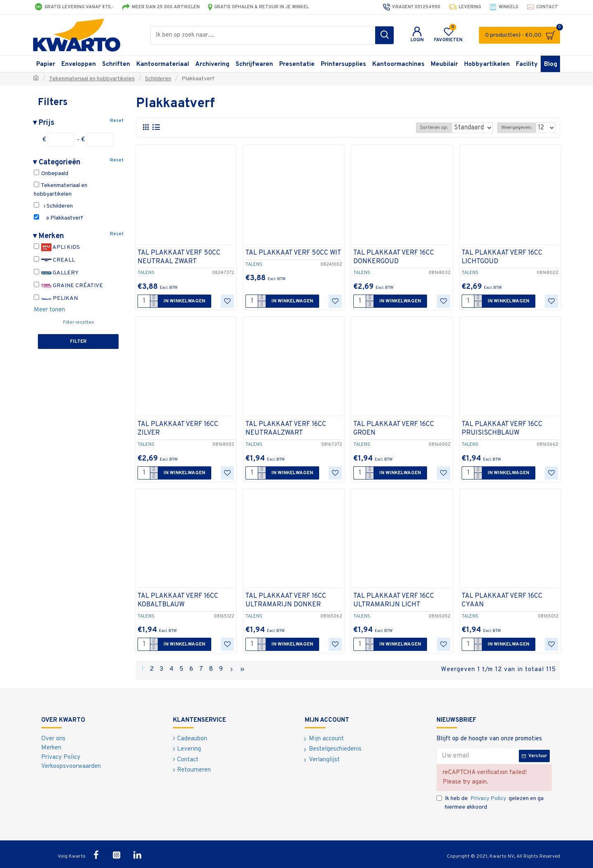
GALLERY (56, 273)
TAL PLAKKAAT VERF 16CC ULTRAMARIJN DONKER (286, 600)
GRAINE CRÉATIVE (68, 286)
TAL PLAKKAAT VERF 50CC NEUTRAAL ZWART (179, 257)
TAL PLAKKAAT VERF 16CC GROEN (394, 429)
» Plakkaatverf (58, 218)
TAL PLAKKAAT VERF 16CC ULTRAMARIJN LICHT (394, 600)
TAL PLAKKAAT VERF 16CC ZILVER (178, 429)
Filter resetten (78, 323)
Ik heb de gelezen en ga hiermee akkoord (490, 801)
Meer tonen (49, 310)
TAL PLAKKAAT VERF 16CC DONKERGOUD (394, 257)
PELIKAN (56, 298)
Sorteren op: (428, 128)
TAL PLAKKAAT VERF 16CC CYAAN (502, 600)
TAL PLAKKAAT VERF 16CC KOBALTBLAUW (178, 600)
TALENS (146, 273)
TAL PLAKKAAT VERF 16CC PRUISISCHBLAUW (502, 429)
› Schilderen (53, 206)
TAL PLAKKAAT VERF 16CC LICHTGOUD (502, 257)
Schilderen (158, 79)
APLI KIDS (57, 247)
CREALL (54, 260)
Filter (78, 342)
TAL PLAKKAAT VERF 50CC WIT (293, 253)
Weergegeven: (519, 128)
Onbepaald (51, 173)
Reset (117, 121)
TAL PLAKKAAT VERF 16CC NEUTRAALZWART (286, 429)
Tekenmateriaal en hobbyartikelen (92, 79)
